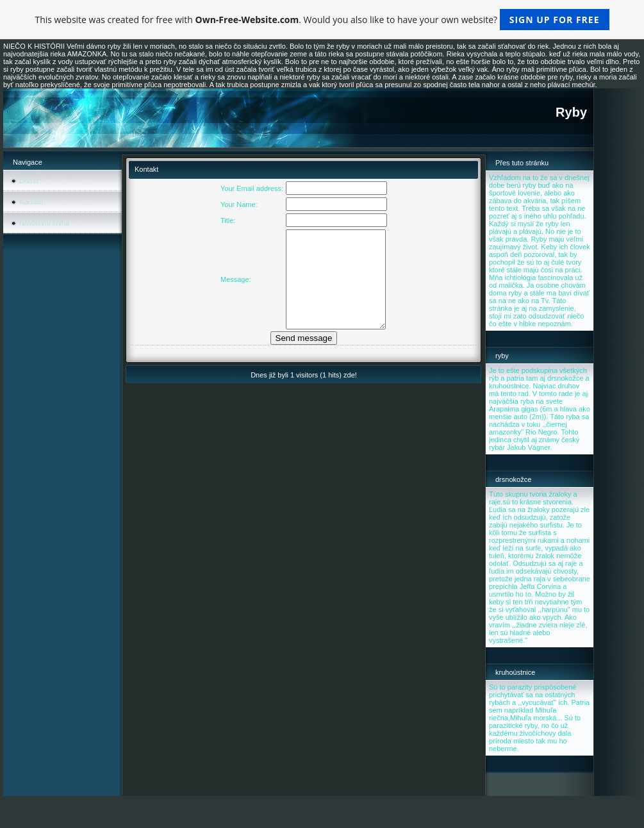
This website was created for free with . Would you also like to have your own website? (322, 20)
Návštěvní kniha (44, 223)
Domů (29, 181)
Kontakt (31, 202)
